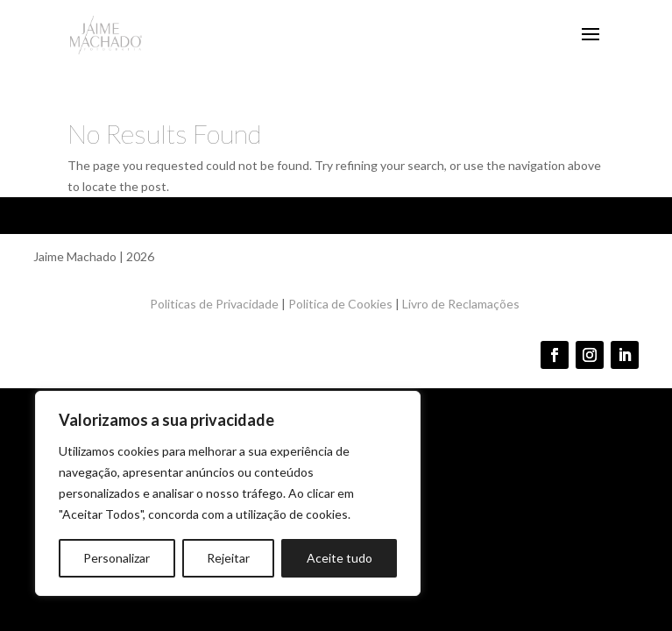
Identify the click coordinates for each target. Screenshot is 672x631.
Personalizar (117, 558)
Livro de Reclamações (462, 304)
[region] (228, 493)
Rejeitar (228, 558)
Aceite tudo (340, 558)
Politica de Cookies (340, 304)
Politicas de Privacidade (214, 304)
